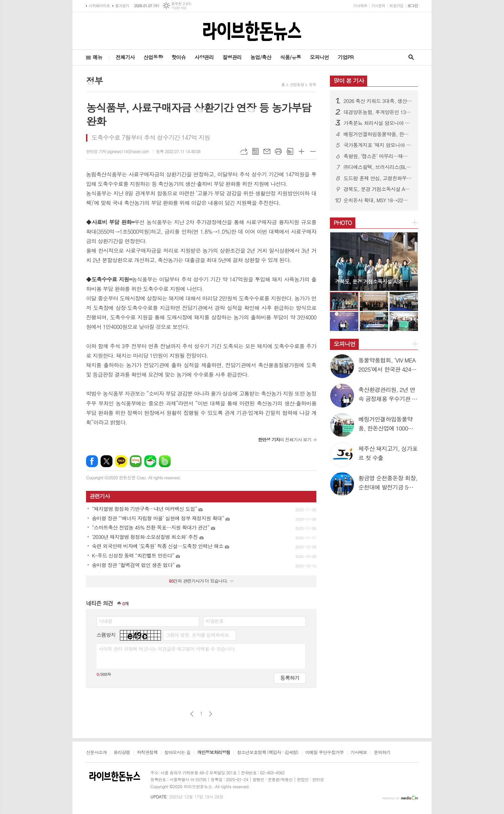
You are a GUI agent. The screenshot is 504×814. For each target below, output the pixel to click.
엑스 (107, 461)
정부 (312, 85)
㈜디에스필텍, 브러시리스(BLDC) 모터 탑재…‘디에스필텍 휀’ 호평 (378, 167)
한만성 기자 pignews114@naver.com (118, 151)
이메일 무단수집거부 (324, 753)
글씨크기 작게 (313, 151)
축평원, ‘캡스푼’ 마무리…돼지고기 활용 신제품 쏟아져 (378, 156)
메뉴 (98, 57)
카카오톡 (121, 461)
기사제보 (360, 6)
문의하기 (382, 753)
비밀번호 (215, 621)
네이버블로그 (136, 461)
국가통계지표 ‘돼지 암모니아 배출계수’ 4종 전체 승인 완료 (378, 145)
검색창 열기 (411, 57)
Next (409, 261)
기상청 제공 (179, 8)
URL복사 (244, 151)
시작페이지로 (99, 6)
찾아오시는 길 (177, 753)
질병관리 (232, 57)
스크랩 (290, 151)
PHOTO (343, 223)
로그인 (413, 6)
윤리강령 (122, 753)
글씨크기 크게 (301, 151)
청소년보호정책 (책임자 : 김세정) (268, 753)
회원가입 (396, 6)
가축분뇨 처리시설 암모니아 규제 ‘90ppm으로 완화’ (378, 123)
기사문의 (378, 6)
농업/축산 (261, 57)
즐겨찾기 (122, 6)
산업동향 (153, 57)
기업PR (345, 57)
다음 (211, 714)
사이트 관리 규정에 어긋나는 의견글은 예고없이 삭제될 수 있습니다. (167, 649)
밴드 (165, 461)
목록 (255, 151)
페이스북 (92, 461)
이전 (192, 714)
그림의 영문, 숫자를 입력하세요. (198, 635)
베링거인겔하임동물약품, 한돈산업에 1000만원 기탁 (378, 134)
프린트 (278, 151)
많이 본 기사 (349, 81)
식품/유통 (291, 57)
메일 (267, 151)
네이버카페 (150, 461)
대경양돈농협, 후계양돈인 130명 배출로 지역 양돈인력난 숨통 (378, 112)
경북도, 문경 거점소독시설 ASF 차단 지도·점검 (378, 189)
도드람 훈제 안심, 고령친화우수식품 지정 (378, 178)
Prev (339, 261)
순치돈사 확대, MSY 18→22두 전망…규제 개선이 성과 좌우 (378, 200)
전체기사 (125, 57)
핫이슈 (178, 57)
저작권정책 (147, 753)
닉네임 (106, 621)
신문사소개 (96, 753)
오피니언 (319, 57)
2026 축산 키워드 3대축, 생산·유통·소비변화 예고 (378, 101)
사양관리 (204, 57)
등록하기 (290, 678)
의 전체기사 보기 (285, 440)
